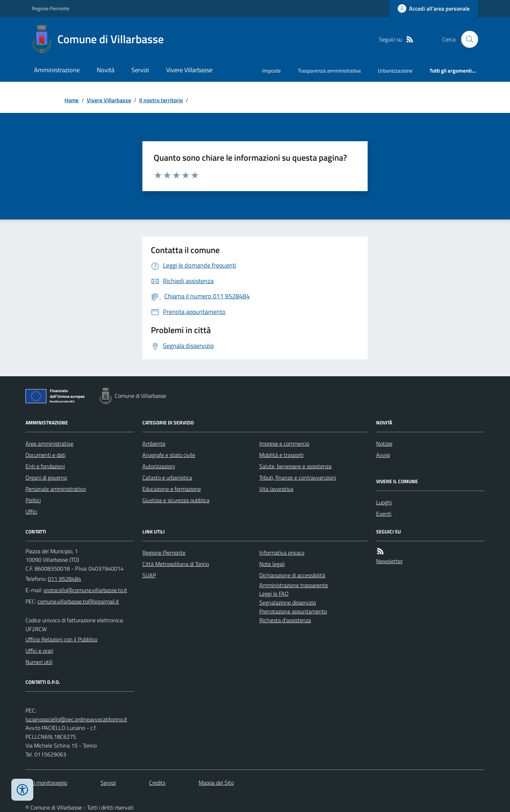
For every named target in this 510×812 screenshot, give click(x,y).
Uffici (31, 511)
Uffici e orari (39, 651)
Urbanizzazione (395, 71)
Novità (106, 70)
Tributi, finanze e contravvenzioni (298, 478)
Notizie (384, 444)
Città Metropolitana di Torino (176, 564)
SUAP (149, 575)
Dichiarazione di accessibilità (292, 575)
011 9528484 (64, 579)
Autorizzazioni (159, 466)
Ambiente (154, 444)
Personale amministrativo (56, 489)
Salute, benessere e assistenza (295, 466)
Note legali (272, 564)
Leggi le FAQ (274, 594)
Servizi (140, 70)
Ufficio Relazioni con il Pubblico (61, 639)
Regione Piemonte (51, 8)
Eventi (384, 514)
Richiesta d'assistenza (285, 620)
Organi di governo (46, 478)
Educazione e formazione (172, 489)
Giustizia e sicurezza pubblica (176, 500)
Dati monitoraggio (46, 783)
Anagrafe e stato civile (169, 455)
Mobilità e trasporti (281, 455)
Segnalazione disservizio (288, 602)
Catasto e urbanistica (167, 478)
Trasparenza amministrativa (329, 71)
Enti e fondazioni (45, 466)
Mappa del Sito (216, 783)
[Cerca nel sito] (467, 39)
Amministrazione (57, 70)
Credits (157, 783)
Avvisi (383, 455)
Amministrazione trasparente (294, 585)
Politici (33, 500)
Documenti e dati (46, 455)
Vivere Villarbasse (189, 70)
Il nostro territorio (161, 100)
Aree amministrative (49, 444)
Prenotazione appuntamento (293, 611)
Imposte (271, 71)
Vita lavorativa (276, 489)
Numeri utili (39, 662)
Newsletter (389, 561)
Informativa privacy (282, 553)
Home (72, 100)
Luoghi (384, 502)
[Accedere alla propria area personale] (434, 8)
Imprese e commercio (284, 444)
